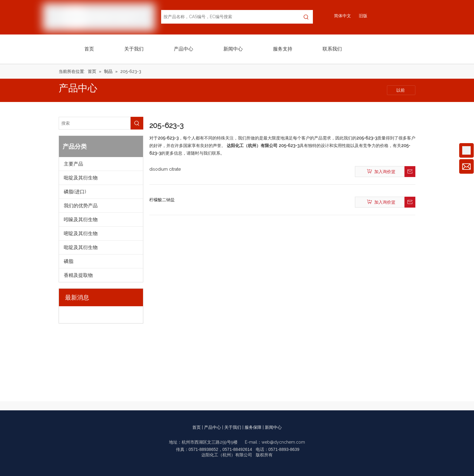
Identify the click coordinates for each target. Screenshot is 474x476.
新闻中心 (273, 427)
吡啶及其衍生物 (81, 178)
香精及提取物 (78, 275)
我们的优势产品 (81, 206)
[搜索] (95, 123)
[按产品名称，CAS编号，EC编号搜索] (230, 17)
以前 (401, 90)
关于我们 (233, 427)
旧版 (363, 16)
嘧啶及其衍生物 (81, 233)
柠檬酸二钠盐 (162, 200)
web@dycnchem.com (283, 442)
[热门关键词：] (306, 17)
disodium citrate (165, 169)
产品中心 (213, 427)
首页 (196, 427)
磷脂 (69, 261)
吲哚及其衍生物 (81, 220)
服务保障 (253, 427)
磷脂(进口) (75, 192)
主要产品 (73, 164)
